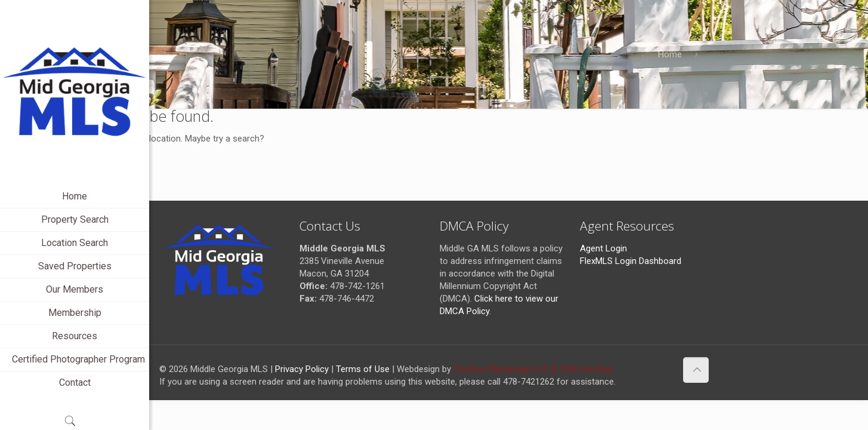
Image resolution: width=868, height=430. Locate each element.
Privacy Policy (302, 369)
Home (670, 54)
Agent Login (603, 248)
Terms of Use (363, 369)
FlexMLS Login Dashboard (631, 261)
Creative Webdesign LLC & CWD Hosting (532, 369)
